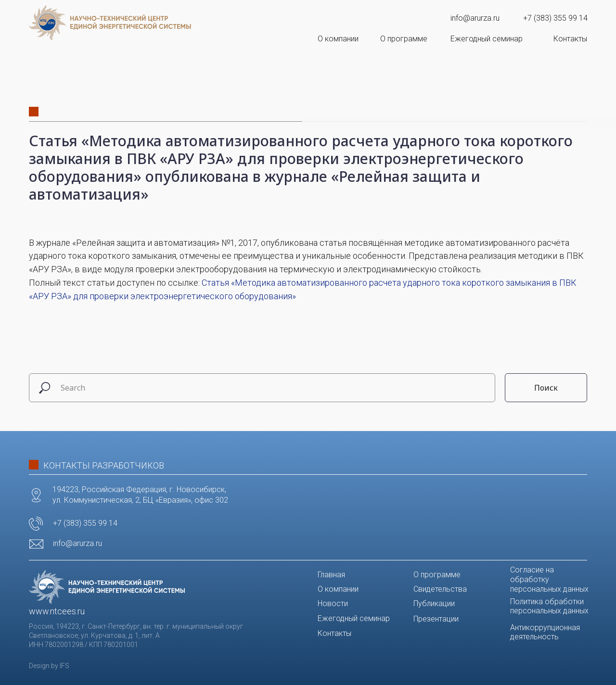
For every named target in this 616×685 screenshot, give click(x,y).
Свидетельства (440, 589)
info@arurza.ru (475, 18)
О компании (338, 39)
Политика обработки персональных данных (549, 606)
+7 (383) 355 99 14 (555, 18)
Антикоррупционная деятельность (545, 632)
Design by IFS (49, 666)
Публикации (434, 603)
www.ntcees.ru (57, 611)
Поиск (546, 388)
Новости (333, 603)
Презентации (436, 619)
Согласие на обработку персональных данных (549, 579)
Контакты (570, 39)
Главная (331, 575)
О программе (404, 39)
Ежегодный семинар (487, 39)
